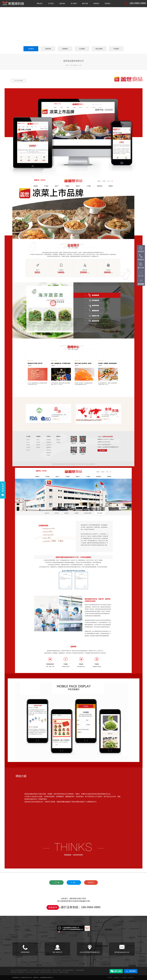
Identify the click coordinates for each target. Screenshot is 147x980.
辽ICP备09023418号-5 (26, 978)
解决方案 (85, 4)
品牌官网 (48, 49)
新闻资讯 (96, 4)
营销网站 (65, 49)
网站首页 (40, 4)
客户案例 (74, 4)
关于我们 (51, 4)
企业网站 (82, 49)
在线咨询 (53, 907)
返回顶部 (141, 284)
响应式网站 (99, 49)
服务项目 (62, 4)
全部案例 (31, 49)
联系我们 (108, 4)
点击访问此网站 (18, 81)
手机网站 (116, 49)
